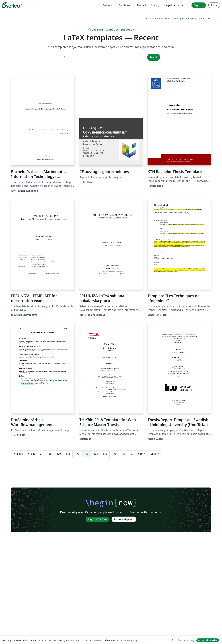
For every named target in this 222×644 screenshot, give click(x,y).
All (156, 19)
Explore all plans (124, 519)
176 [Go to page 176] (114, 454)
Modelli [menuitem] (141, 5)
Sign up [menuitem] (199, 5)
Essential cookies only (183, 640)
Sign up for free (97, 519)
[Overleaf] (12, 5)
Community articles (200, 19)
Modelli (166, 19)
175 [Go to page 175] (105, 454)
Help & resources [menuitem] (174, 5)
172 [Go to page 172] (77, 454)
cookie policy (131, 640)
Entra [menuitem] (214, 5)
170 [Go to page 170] (59, 454)
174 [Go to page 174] (96, 454)
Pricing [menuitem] (155, 5)
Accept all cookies (208, 640)
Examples (179, 19)
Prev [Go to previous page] (31, 454)
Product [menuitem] (107, 5)
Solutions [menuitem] (124, 5)
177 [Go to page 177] (123, 454)
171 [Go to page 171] (68, 454)
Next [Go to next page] (142, 454)
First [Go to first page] (18, 454)
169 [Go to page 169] (49, 454)
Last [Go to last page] (155, 454)
